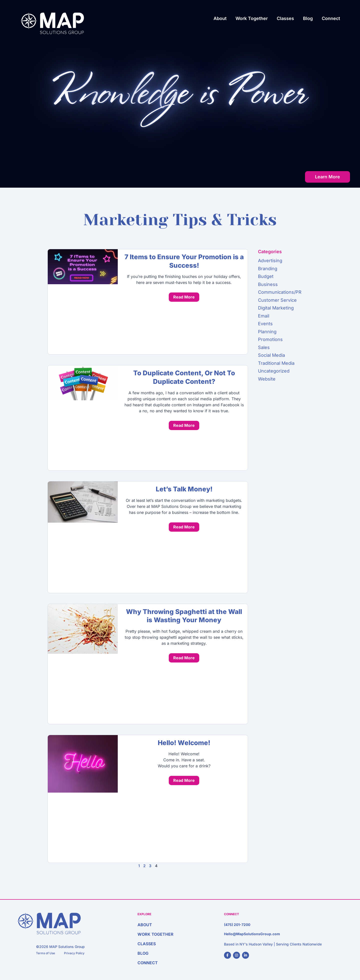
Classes (285, 18)
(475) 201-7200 (237, 925)
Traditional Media (276, 363)
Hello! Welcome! (184, 743)
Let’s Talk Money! (184, 489)
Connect (331, 18)
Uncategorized (274, 371)
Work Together (252, 18)
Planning (267, 332)
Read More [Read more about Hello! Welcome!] (184, 780)
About (220, 18)
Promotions (270, 339)
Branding (268, 269)
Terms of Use (45, 953)
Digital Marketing (276, 308)
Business (268, 284)
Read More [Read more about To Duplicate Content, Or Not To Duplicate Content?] (184, 425)
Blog (308, 18)
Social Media (271, 355)
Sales (264, 347)
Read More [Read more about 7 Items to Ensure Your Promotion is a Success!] (184, 297)
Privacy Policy (74, 953)
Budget (266, 276)
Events (265, 324)
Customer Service (277, 300)
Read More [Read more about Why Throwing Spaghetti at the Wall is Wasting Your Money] (184, 658)
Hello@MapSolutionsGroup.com (252, 934)
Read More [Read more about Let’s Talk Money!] (184, 527)
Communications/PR (280, 292)
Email (264, 316)
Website (267, 379)
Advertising (270, 261)
